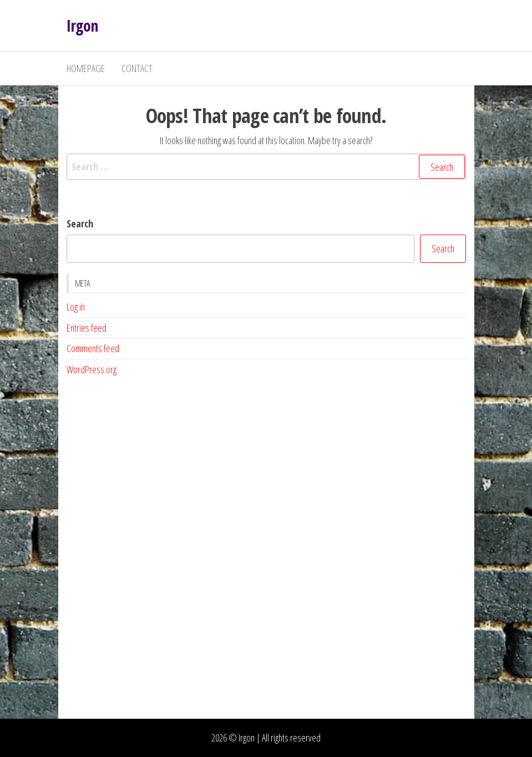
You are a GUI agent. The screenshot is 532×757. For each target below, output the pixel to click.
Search (80, 223)
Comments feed (93, 348)
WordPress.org (92, 369)
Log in (76, 307)
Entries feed (87, 328)
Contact (137, 68)
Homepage (86, 68)
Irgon (82, 26)
